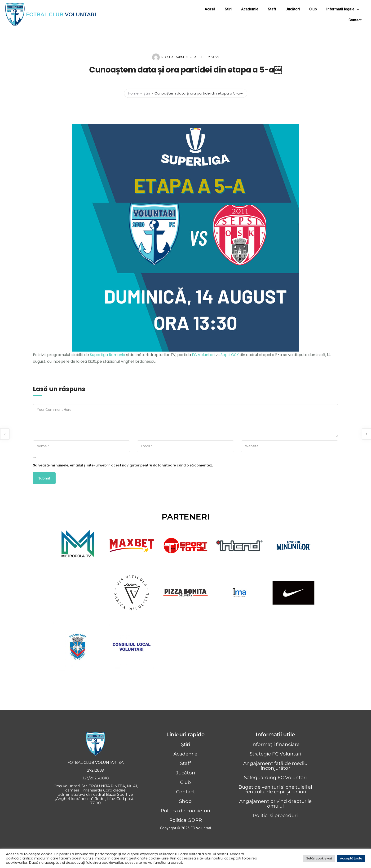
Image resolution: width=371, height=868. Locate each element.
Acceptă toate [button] (351, 858)
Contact (355, 20)
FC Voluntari (203, 355)
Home (133, 93)
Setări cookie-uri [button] (319, 858)
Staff (272, 9)
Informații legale (344, 9)
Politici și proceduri (275, 815)
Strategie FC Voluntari (275, 754)
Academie (250, 9)
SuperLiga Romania (108, 355)
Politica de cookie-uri (185, 811)
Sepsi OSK (230, 355)
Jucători (293, 9)
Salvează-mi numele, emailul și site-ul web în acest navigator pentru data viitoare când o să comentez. (123, 465)
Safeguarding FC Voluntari (275, 778)
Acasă (210, 9)
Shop (185, 801)
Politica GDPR (185, 820)
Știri (228, 9)
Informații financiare (275, 744)
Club (313, 9)
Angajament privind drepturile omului (275, 804)
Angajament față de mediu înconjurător (275, 766)
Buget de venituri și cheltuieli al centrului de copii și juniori (275, 789)
